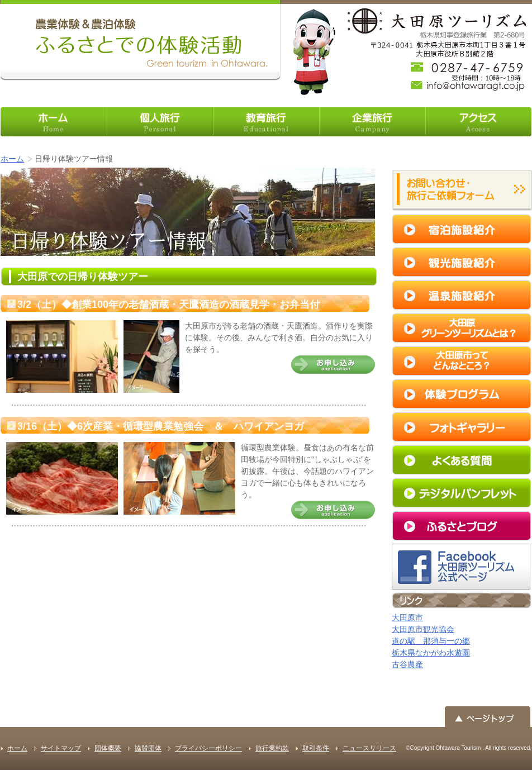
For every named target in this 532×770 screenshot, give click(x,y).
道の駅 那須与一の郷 (431, 641)
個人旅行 (160, 122)
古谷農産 (407, 664)
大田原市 (407, 617)
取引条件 (316, 748)
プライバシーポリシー (208, 748)
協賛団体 (148, 748)
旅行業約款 (272, 748)
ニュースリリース (369, 748)
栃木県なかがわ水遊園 (431, 653)
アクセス (478, 122)
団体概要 (108, 748)
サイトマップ (61, 748)
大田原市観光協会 (423, 629)
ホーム (54, 122)
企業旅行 (372, 122)
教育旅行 (266, 122)
